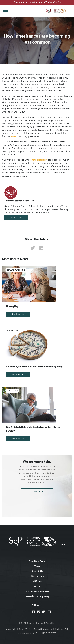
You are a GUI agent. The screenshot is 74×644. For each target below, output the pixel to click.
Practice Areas (38, 561)
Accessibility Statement (43, 629)
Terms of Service (25, 629)
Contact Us (37, 492)
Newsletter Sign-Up (38, 596)
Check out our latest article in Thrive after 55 (37, 2)
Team (37, 566)
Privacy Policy (11, 629)
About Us (38, 571)
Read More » (16, 218)
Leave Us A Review (38, 591)
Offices (37, 581)
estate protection (39, 160)
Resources (38, 576)
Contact (38, 586)
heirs (14, 136)
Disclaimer (59, 629)
